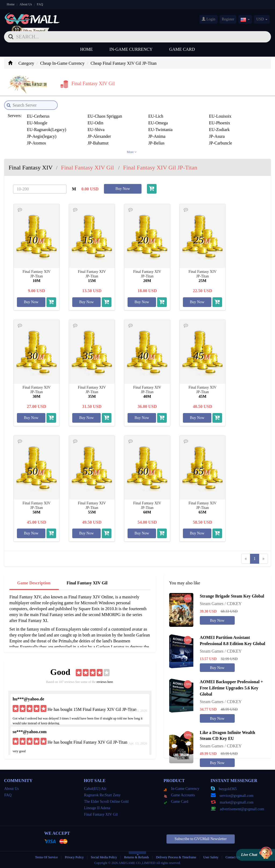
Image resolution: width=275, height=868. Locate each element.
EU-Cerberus (38, 116)
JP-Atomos (36, 143)
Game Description (34, 583)
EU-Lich (156, 116)
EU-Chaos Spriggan (105, 116)
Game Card (182, 49)
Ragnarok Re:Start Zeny (102, 795)
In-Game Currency (131, 49)
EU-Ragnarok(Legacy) (47, 130)
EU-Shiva (96, 130)
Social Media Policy (104, 857)
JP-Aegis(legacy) (42, 136)
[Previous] (246, 559)
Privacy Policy (75, 857)
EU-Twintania (160, 130)
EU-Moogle (37, 123)
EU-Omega (158, 123)
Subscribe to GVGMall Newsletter (201, 839)
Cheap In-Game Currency (62, 63)
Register (228, 19)
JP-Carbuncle (220, 143)
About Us (26, 4)
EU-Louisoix (220, 116)
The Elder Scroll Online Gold (106, 802)
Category (26, 63)
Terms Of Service (46, 857)
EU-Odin (95, 123)
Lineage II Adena (97, 808)
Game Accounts (179, 795)
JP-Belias (156, 143)
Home (11, 4)
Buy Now (123, 189)
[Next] (263, 559)
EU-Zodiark (219, 130)
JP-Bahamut (98, 143)
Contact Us (233, 857)
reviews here (105, 682)
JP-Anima (157, 136)
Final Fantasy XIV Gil (87, 583)
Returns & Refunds (137, 857)
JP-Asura (217, 136)
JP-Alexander (99, 136)
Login (209, 19)
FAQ (40, 4)
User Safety (211, 857)
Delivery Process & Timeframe (176, 857)
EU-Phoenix (220, 123)
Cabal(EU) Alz (95, 789)
